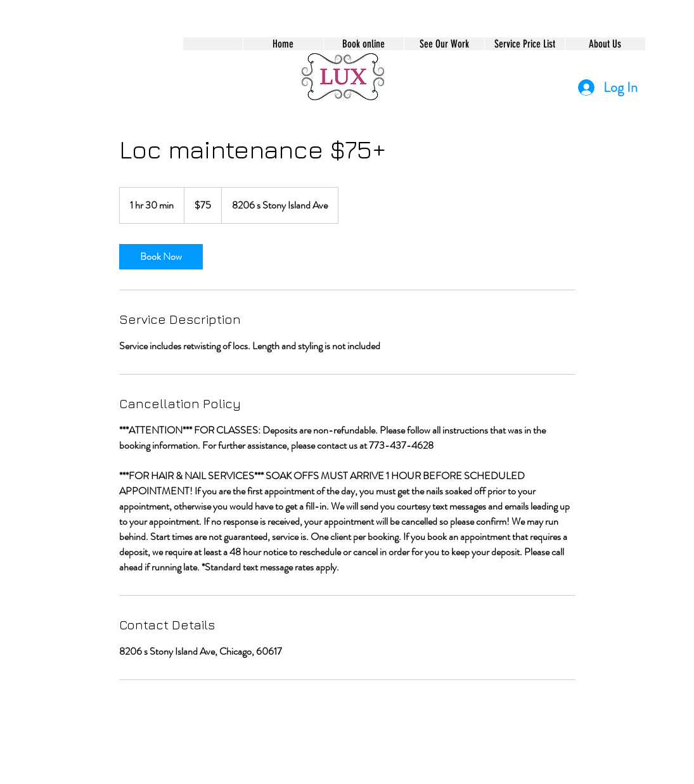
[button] (363, 44)
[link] (161, 257)
